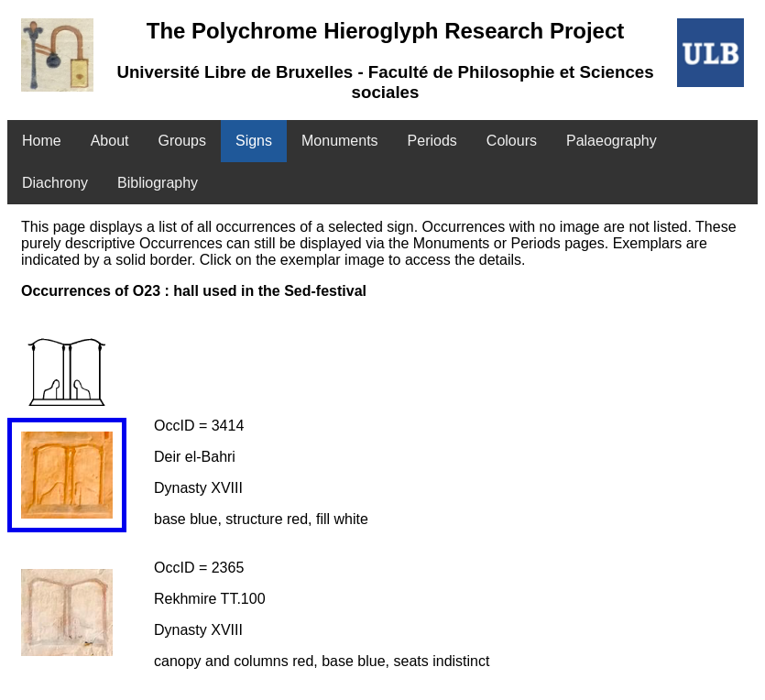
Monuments (340, 141)
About (110, 141)
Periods (432, 141)
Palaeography (612, 141)
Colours (512, 141)
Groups (182, 141)
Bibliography (158, 183)
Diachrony (55, 183)
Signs (254, 141)
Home (42, 141)
